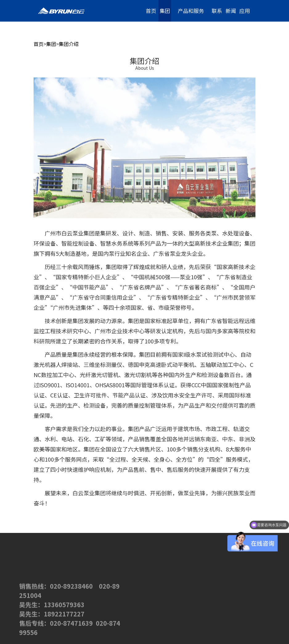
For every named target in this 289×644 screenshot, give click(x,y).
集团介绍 (69, 44)
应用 (245, 11)
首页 (151, 11)
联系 (217, 11)
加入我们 (245, 36)
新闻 (231, 11)
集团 (165, 11)
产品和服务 (191, 11)
